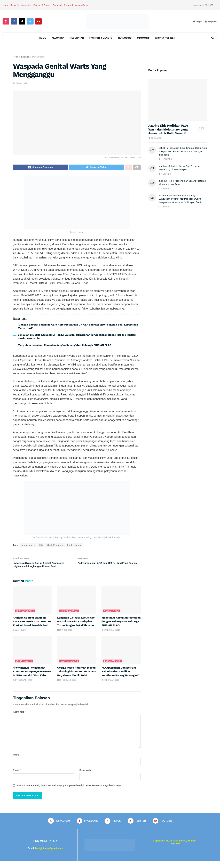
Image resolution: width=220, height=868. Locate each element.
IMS (41, 546)
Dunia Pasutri (38, 57)
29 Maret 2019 (20, 83)
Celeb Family (112, 617)
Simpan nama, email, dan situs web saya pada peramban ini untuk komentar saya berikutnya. (69, 792)
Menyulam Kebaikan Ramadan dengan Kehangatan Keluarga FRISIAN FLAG (65, 346)
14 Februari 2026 (22, 686)
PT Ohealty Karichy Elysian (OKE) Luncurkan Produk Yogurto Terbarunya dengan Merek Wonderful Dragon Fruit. (180, 199)
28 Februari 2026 (111, 636)
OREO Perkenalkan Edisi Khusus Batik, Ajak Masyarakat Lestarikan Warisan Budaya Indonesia (183, 151)
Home (5, 5)
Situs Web (85, 777)
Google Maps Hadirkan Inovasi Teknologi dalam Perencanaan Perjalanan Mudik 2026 (77, 678)
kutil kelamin (74, 546)
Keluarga (15, 5)
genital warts (28, 546)
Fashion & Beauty (42, 5)
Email (17, 777)
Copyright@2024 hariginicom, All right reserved (175, 849)
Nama (17, 761)
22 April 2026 (20, 636)
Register (211, 21)
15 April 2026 (65, 636)
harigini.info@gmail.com (49, 855)
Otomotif (69, 5)
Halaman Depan (69, 667)
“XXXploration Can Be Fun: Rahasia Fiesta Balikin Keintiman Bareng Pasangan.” (120, 678)
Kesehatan (26, 5)
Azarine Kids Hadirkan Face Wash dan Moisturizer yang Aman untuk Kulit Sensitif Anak (168, 131)
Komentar (20, 718)
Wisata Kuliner (82, 5)
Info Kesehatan (25, 617)
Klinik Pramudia (55, 546)
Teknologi (57, 5)
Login (198, 21)
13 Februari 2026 (67, 686)
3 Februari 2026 (110, 686)
